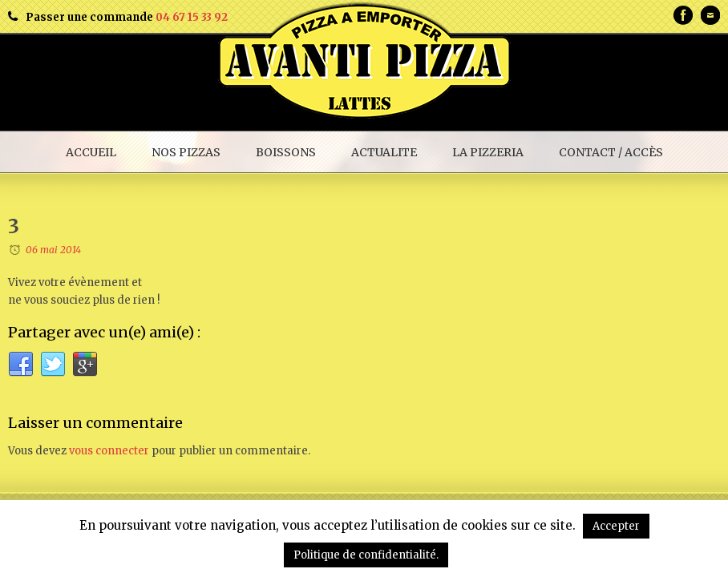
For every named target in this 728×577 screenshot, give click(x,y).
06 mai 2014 (53, 250)
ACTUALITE (384, 152)
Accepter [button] (616, 526)
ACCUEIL (91, 152)
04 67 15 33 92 (192, 17)
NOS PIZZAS (186, 152)
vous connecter (109, 451)
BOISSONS (286, 152)
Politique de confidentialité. (366, 555)
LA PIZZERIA (488, 152)
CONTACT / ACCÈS (611, 152)
